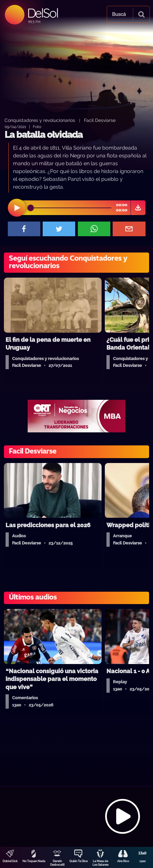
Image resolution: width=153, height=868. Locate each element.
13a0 (143, 861)
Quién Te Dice (78, 861)
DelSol (42, 13)
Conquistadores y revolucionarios (40, 120)
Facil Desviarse (100, 120)
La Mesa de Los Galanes (100, 863)
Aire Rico (123, 861)
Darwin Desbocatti (57, 863)
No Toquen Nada (34, 861)
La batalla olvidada (43, 135)
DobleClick (10, 861)
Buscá (119, 14)
